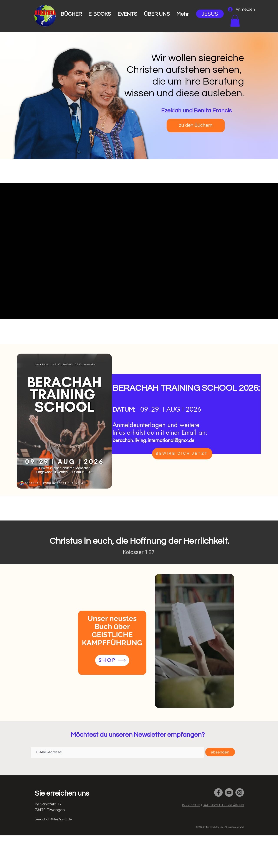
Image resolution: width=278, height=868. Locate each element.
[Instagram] (240, 792)
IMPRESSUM (191, 805)
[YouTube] (229, 792)
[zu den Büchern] (196, 126)
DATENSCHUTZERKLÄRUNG (223, 805)
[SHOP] (112, 660)
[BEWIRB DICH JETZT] (182, 454)
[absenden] (220, 752)
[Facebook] (218, 792)
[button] (235, 21)
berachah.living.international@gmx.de (153, 440)
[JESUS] (210, 14)
